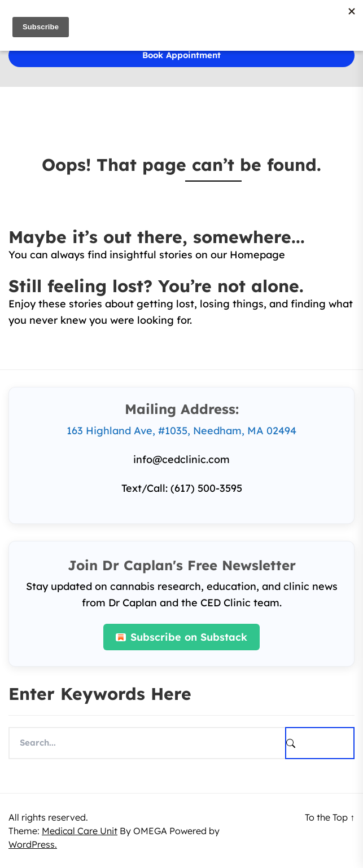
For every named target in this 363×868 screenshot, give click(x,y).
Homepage (257, 255)
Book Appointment (181, 55)
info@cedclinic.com (181, 459)
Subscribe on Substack (181, 637)
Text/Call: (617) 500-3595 (182, 488)
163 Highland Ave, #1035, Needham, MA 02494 (181, 431)
